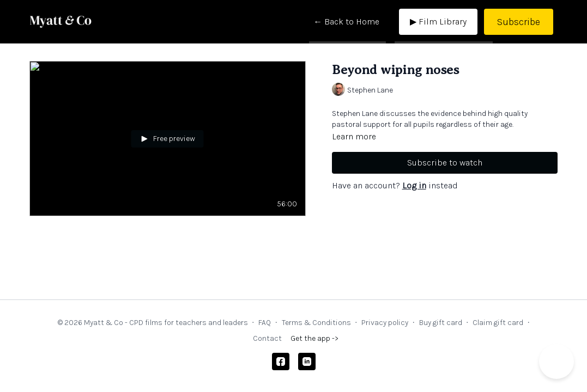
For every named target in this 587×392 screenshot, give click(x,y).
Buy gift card (441, 323)
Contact (267, 338)
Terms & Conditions (316, 323)
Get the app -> (314, 338)
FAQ (265, 323)
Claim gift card (498, 323)
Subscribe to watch (445, 163)
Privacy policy (385, 323)
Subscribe (519, 22)
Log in (414, 185)
